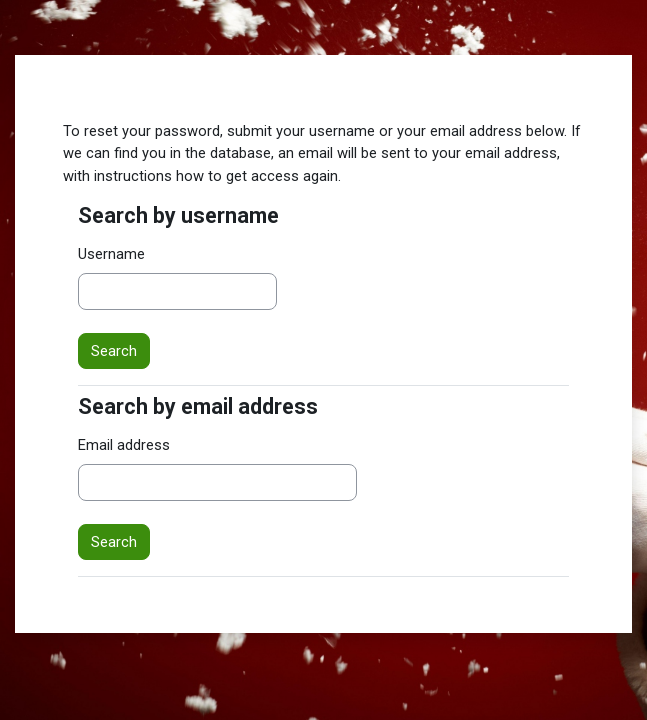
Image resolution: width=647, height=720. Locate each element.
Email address (124, 445)
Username (111, 254)
